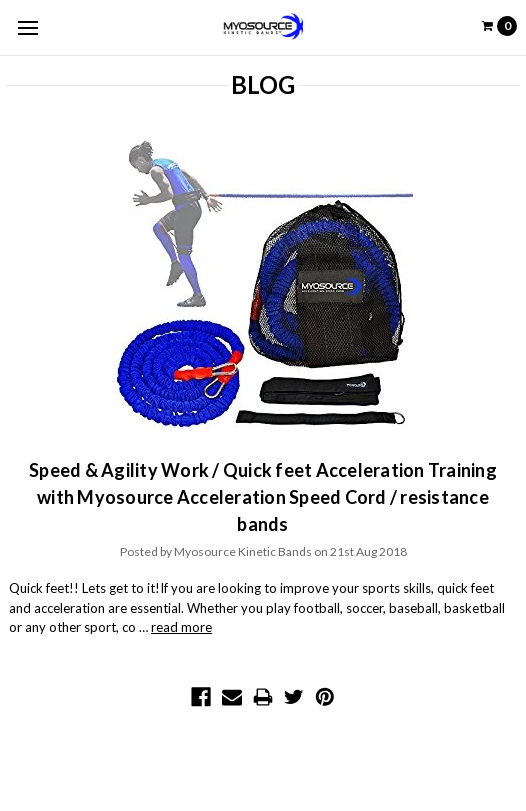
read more (181, 627)
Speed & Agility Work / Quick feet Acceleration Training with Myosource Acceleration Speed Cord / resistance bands (263, 497)
